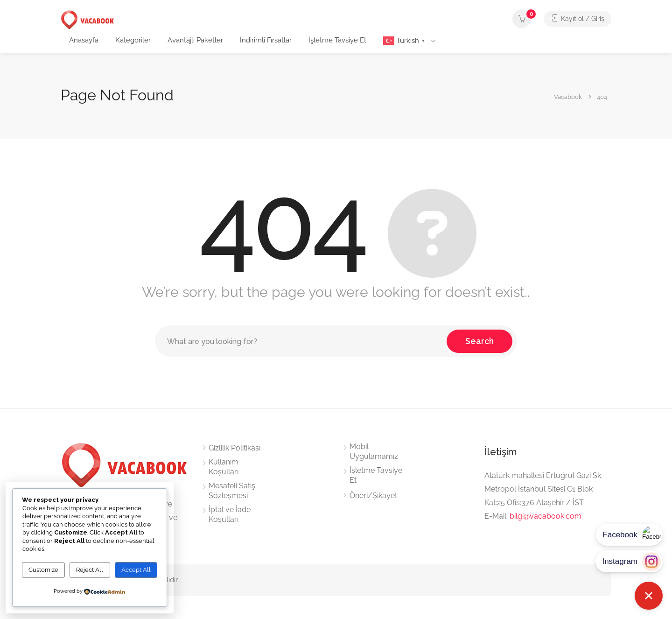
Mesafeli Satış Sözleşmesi (232, 491)
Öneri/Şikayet (373, 496)
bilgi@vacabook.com (546, 516)
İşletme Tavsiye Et (337, 40)
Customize (43, 570)
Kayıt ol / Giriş (576, 19)
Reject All (90, 570)
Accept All (136, 570)
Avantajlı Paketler (195, 40)
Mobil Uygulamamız (374, 451)
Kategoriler (133, 40)
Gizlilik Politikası (234, 448)
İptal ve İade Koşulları (230, 514)
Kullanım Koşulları (224, 467)
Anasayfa (84, 40)
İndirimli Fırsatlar (266, 40)
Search (479, 341)
